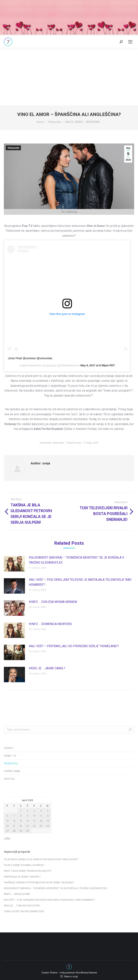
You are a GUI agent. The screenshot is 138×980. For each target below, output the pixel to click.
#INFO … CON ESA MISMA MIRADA (53, 602)
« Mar (7, 838)
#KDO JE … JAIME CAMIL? (47, 668)
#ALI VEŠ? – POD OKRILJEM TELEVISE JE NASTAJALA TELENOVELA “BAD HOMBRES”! (80, 582)
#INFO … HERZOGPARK (17, 894)
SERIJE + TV (10, 756)
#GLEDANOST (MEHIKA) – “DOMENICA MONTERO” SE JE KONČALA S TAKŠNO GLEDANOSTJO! (76, 560)
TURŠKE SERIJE (12, 771)
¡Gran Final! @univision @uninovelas (30, 358)
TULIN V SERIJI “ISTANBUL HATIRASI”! (24, 865)
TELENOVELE (11, 763)
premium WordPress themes (81, 973)
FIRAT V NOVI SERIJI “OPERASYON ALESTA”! (28, 871)
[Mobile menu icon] (130, 42)
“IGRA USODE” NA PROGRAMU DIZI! (24, 911)
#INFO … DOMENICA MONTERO (50, 624)
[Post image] (14, 564)
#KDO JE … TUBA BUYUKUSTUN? (22, 905)
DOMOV (8, 748)
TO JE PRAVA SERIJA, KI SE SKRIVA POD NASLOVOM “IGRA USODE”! (41, 859)
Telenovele (13, 148)
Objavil (74, 443)
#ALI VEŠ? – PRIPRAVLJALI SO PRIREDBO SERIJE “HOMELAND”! (74, 646)
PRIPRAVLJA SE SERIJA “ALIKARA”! (22, 877)
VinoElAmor (49, 365)
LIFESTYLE (9, 779)
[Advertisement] (69, 76)
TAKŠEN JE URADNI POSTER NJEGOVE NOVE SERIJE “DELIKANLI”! (39, 882)
